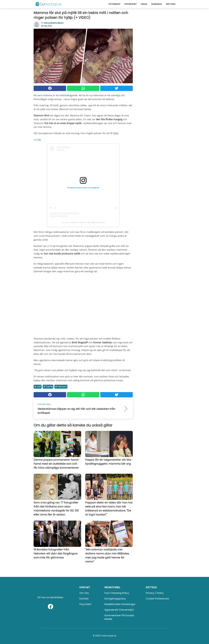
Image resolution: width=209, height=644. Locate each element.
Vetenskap (114, 4)
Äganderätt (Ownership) (119, 610)
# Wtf (38, 387)
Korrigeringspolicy (115, 599)
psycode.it (85, 604)
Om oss (84, 593)
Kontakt (84, 599)
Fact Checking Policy (117, 593)
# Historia (61, 387)
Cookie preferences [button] (157, 599)
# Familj (48, 387)
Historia (171, 4)
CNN (39, 140)
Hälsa (144, 4)
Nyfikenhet (131, 4)
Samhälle (157, 4)
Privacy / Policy (155, 593)
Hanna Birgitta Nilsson (54, 23)
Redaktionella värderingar (120, 604)
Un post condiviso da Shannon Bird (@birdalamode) (83, 222)
